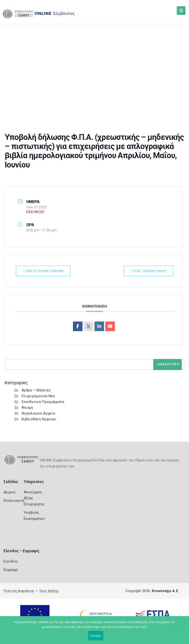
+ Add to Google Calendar (43, 271)
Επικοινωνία (14, 501)
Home (23, 91)
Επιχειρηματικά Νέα (38, 396)
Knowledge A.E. (165, 591)
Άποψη (27, 408)
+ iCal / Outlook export (148, 271)
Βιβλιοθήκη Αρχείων (39, 419)
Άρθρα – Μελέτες (36, 390)
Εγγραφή (11, 570)
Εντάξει (96, 636)
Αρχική (9, 492)
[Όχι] (183, 632)
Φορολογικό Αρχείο (38, 413)
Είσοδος (11, 561)
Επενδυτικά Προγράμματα (43, 402)
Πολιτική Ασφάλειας (19, 591)
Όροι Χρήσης (49, 591)
